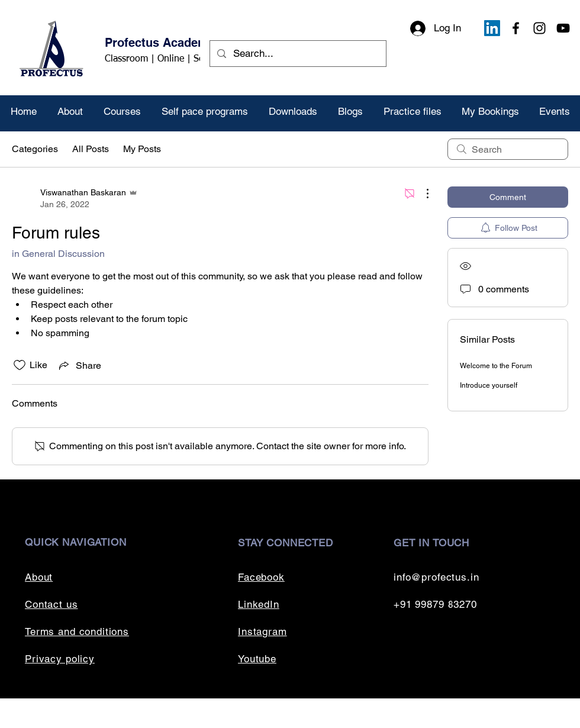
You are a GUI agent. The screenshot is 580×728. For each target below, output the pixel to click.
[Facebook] (516, 28)
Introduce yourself (489, 385)
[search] (508, 149)
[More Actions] (421, 194)
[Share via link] (79, 365)
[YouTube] (563, 28)
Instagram (262, 632)
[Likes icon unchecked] (20, 365)
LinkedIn (259, 604)
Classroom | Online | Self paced (170, 59)
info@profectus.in (436, 577)
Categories (35, 149)
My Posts (142, 149)
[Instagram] (539, 28)
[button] (122, 112)
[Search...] (297, 54)
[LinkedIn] (492, 28)
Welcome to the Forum (496, 366)
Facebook (261, 577)
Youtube (257, 659)
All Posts (91, 149)
